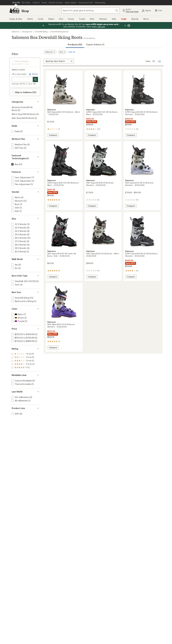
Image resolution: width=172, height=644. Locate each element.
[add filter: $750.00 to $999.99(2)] (22, 341)
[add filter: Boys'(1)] (15, 204)
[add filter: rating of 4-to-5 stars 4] (23, 357)
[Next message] (125, 25)
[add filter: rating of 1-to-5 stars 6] (23, 368)
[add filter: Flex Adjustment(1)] (21, 184)
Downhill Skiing (41, 32)
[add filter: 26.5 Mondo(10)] (19, 238)
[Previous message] (43, 25)
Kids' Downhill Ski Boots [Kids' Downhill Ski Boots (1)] (23, 118)
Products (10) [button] (75, 44)
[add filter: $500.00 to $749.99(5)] (23, 338)
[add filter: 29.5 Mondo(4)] (19, 248)
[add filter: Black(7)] (17, 314)
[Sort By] (59, 61)
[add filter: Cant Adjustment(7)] (21, 177)
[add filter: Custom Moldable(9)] (21, 381)
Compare (54, 135)
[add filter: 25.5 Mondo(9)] (19, 234)
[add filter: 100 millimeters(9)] (20, 397)
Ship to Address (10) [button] (24, 92)
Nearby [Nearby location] (33, 74)
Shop (25, 11)
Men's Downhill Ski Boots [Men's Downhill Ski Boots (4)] (24, 114)
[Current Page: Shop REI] (16, 3)
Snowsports (27, 32)
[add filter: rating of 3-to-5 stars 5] (23, 361)
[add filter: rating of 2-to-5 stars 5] (23, 364)
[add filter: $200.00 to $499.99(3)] (23, 334)
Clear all (72, 52)
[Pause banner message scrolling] (129, 25)
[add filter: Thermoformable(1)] (21, 384)
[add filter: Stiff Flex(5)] (17, 148)
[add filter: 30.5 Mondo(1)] (19, 251)
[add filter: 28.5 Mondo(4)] (19, 245)
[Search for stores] (35, 79)
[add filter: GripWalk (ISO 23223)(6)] (23, 281)
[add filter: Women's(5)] (17, 201)
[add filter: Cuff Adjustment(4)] (21, 181)
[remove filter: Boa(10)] (15, 164)
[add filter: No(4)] (14, 268)
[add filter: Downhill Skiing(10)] (20, 298)
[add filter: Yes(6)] (14, 265)
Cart (158, 11)
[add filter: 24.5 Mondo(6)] (19, 231)
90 (160, 61)
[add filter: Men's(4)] (16, 197)
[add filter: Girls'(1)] (15, 208)
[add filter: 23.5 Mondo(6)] (19, 228)
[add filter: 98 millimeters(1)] (19, 401)
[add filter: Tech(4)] (15, 285)
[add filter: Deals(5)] (15, 131)
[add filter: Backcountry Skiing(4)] (22, 301)
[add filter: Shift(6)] (15, 414)
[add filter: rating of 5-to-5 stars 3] (23, 354)
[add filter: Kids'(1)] (15, 211)
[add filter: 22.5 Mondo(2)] (19, 224)
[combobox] (91, 11)
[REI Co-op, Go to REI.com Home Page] (14, 11)
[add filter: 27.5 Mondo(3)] (18, 241)
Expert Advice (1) (95, 44)
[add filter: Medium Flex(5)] (19, 144)
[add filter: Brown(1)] (17, 318)
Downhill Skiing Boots (59, 32)
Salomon (15, 32)
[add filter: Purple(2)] (17, 321)
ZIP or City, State (19, 74)
